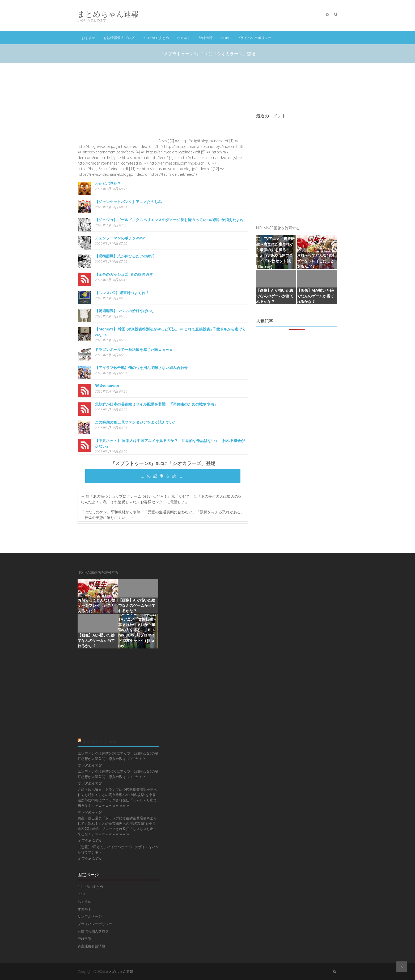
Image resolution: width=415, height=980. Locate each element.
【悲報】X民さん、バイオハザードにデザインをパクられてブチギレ (118, 849)
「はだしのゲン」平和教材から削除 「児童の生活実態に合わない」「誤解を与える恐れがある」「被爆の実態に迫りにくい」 (163, 515)
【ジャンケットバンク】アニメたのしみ (128, 202)
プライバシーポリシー (254, 38)
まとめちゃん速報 (108, 14)
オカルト (184, 38)
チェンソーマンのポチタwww (120, 238)
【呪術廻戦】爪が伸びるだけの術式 (125, 256)
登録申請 (206, 38)
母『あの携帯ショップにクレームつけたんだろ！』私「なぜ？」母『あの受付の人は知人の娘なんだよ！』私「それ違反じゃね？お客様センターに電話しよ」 (161, 499)
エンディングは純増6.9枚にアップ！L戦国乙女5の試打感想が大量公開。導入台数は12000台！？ (118, 756)
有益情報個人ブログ (119, 38)
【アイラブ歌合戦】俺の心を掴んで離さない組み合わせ (141, 367)
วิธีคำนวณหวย (107, 386)
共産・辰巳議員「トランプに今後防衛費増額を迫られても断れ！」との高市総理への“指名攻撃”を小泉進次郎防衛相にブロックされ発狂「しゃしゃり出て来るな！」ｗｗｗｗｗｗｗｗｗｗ (117, 797)
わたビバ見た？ (108, 183)
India (225, 38)
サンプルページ (90, 916)
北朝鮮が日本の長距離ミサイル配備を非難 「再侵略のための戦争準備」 (156, 404)
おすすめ (88, 38)
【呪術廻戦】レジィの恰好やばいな (125, 311)
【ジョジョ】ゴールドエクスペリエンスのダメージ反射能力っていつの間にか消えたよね (169, 220)
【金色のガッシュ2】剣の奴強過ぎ (124, 274)
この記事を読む (163, 476)
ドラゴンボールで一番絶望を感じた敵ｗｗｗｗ (134, 349)
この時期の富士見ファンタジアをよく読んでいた (136, 422)
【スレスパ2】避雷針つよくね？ (122, 293)
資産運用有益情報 (91, 946)
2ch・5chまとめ (156, 38)
